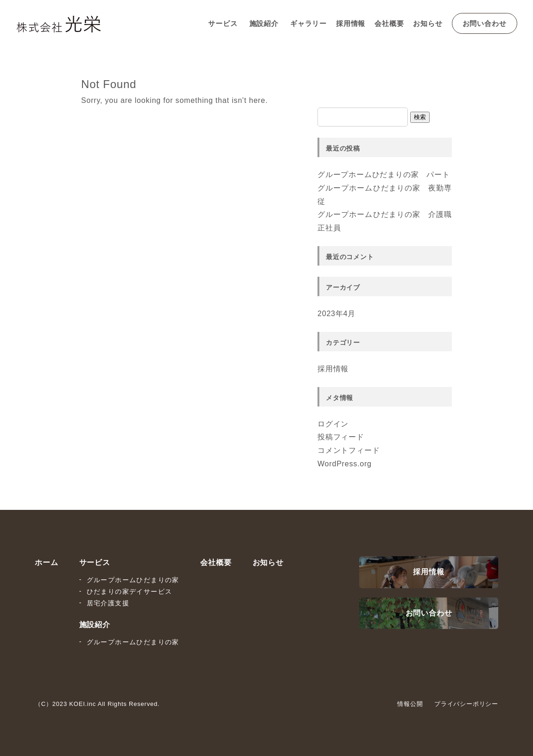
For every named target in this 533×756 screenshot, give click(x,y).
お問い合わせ (485, 23)
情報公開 (410, 704)
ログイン (333, 424)
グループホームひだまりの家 (133, 580)
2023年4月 (336, 314)
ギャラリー (308, 23)
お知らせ (428, 23)
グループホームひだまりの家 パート (384, 175)
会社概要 (389, 23)
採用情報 (351, 23)
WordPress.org (345, 464)
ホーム (46, 562)
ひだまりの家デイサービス (130, 591)
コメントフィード (349, 450)
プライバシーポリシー (466, 704)
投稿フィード (341, 437)
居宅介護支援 (108, 603)
